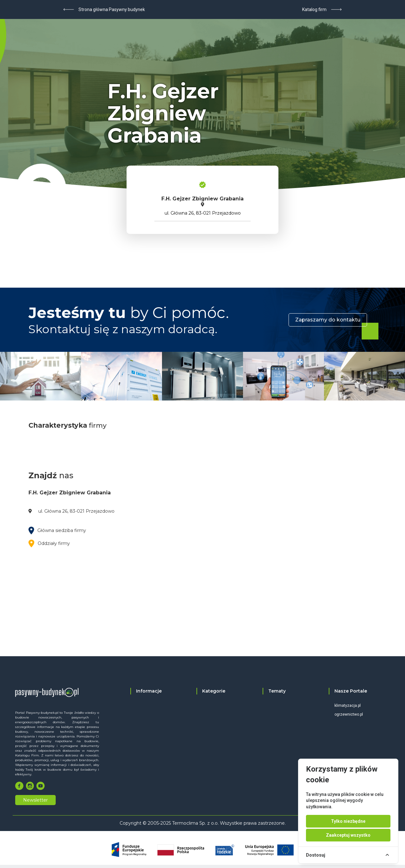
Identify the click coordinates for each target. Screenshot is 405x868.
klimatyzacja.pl (348, 706)
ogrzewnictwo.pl (349, 714)
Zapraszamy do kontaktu (328, 320)
